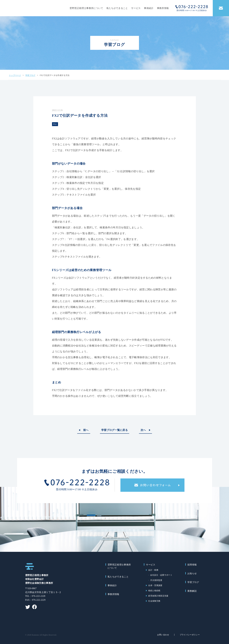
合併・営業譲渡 (155, 585)
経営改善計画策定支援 (158, 596)
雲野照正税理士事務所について (86, 8)
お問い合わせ (163, 635)
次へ (143, 430)
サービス (136, 8)
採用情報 (192, 565)
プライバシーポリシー (190, 635)
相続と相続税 (154, 591)
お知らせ (192, 573)
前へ (86, 430)
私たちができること (117, 8)
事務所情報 (163, 8)
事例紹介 (149, 8)
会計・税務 (153, 570)
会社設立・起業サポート (161, 575)
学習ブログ (193, 582)
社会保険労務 (154, 601)
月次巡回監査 (156, 580)
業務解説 (192, 591)
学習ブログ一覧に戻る (114, 430)
